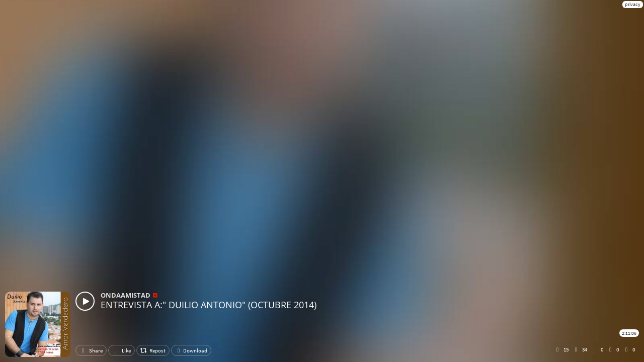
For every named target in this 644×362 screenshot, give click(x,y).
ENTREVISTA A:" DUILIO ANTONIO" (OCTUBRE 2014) (209, 305)
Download (191, 350)
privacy (633, 4)
